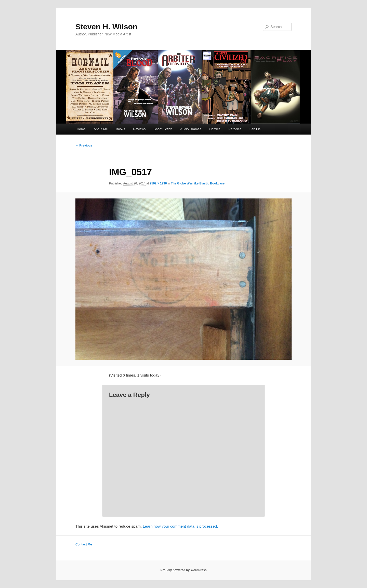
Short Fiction (163, 129)
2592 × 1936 (158, 183)
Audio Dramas (191, 129)
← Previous (84, 145)
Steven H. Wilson (106, 27)
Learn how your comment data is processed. (180, 526)
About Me (101, 129)
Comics (215, 129)
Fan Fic (255, 129)
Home (81, 129)
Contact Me (84, 544)
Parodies (235, 129)
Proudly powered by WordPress (183, 570)
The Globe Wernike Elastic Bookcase (198, 183)
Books (121, 129)
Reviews (139, 129)
